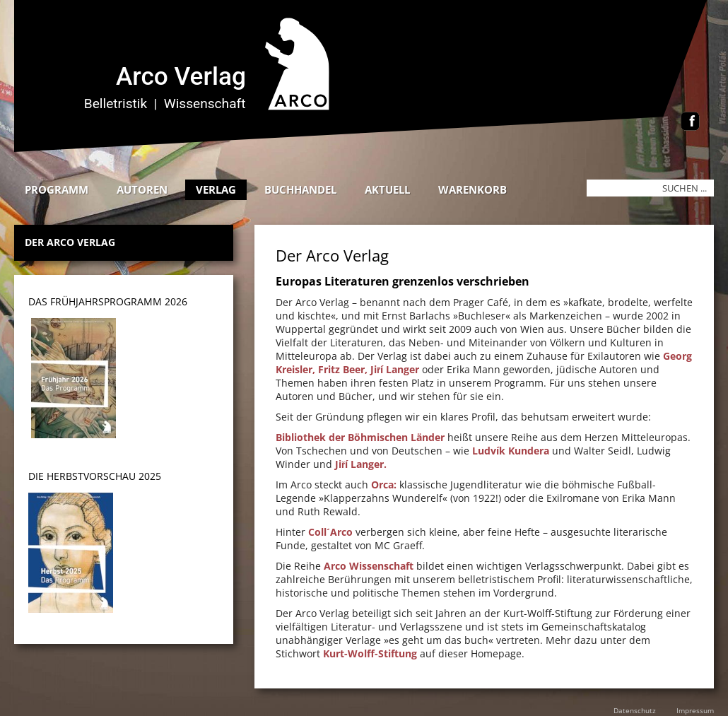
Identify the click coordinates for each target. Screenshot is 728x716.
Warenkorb (472, 189)
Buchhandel (300, 189)
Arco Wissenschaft (369, 566)
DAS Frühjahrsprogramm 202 (105, 301)
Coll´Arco (330, 532)
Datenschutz (635, 710)
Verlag (216, 189)
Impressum (695, 710)
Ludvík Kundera (511, 451)
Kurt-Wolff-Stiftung (370, 653)
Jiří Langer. (361, 464)
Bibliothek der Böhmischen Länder (360, 437)
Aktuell (387, 189)
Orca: (384, 485)
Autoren (142, 189)
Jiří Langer (395, 369)
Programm (57, 189)
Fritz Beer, (343, 369)
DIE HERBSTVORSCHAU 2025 (95, 476)
